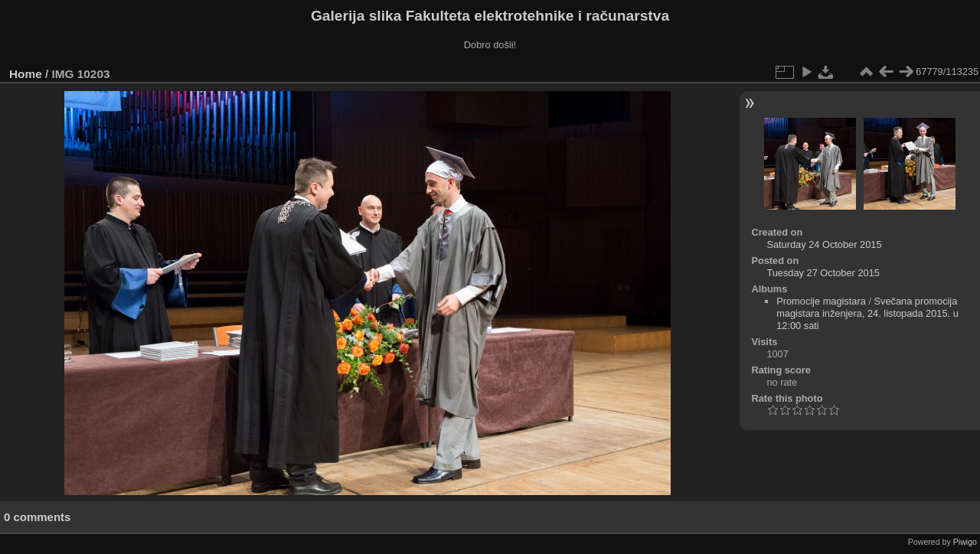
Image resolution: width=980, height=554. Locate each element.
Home (26, 74)
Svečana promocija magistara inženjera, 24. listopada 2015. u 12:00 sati (867, 313)
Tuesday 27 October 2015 (823, 273)
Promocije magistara (821, 301)
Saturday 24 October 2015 (824, 244)
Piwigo (965, 542)
